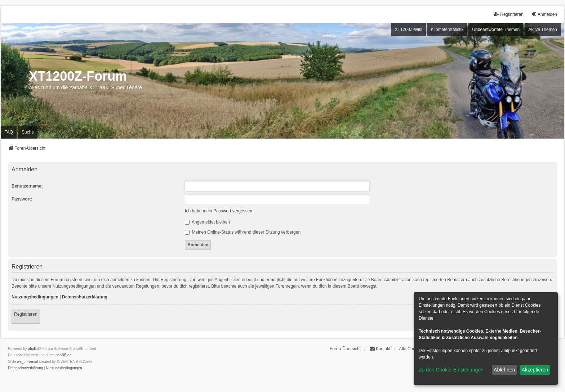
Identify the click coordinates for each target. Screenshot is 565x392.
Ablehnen (504, 370)
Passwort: (22, 199)
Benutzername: (27, 186)
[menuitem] (25, 368)
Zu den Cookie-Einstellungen (451, 370)
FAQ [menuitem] (9, 132)
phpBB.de (63, 355)
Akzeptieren (535, 370)
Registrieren (26, 314)
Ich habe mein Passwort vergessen (219, 211)
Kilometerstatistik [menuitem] (447, 30)
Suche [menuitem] (28, 132)
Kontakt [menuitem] (380, 349)
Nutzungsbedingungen (35, 297)
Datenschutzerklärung (85, 297)
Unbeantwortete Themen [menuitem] (496, 30)
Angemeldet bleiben (207, 222)
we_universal (27, 362)
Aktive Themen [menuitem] (543, 30)
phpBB (34, 349)
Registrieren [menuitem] (509, 14)
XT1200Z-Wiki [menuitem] (409, 30)
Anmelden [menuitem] (544, 14)
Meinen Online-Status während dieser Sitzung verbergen (243, 232)
